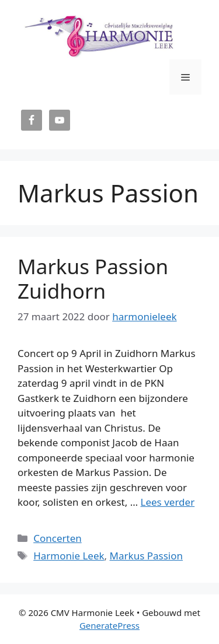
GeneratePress (109, 625)
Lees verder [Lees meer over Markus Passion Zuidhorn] (168, 502)
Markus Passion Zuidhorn (93, 279)
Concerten (58, 538)
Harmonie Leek (69, 556)
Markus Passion (146, 556)
